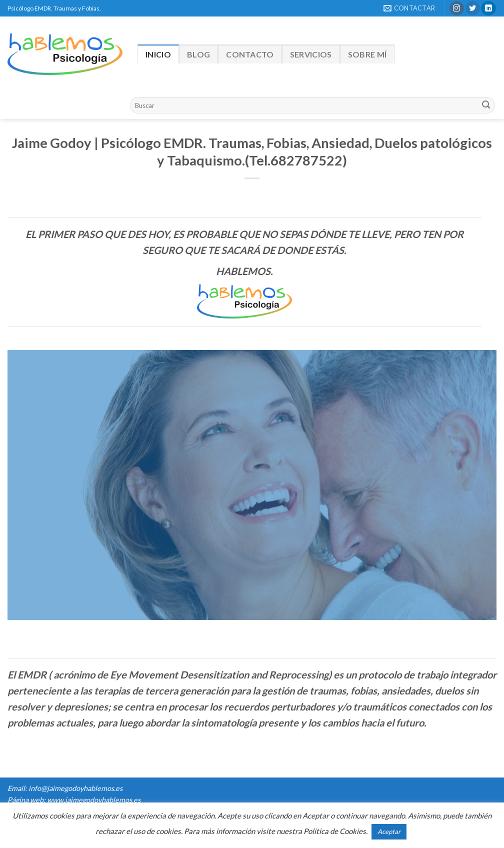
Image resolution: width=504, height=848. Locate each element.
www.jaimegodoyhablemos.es (94, 800)
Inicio (158, 54)
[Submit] (486, 105)
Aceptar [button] (389, 831)
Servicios (311, 54)
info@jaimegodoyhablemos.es (75, 788)
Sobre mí (367, 54)
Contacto (250, 54)
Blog (198, 54)
